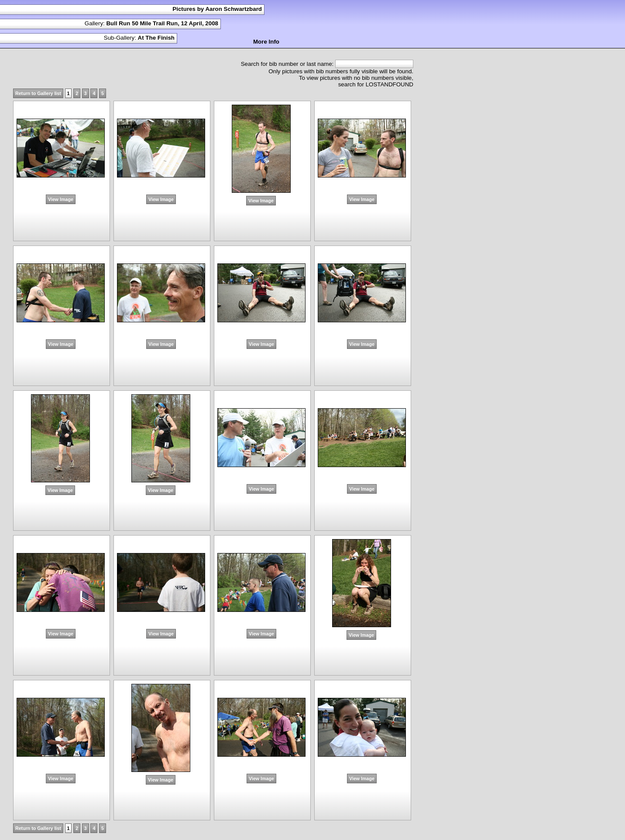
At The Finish (156, 38)
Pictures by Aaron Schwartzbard (217, 9)
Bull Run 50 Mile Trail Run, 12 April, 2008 (162, 23)
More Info (266, 42)
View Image (61, 199)
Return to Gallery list (38, 93)
